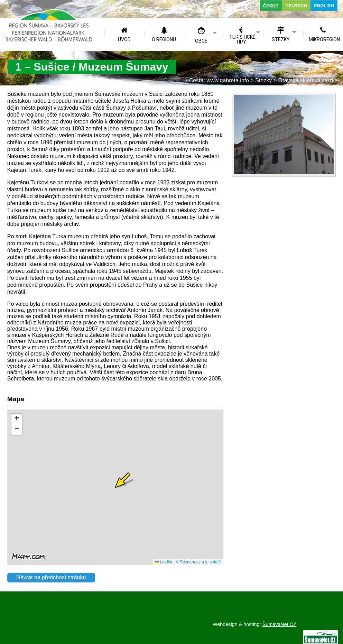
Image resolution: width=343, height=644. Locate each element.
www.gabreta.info (228, 80)
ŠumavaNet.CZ (279, 624)
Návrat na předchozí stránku (51, 577)
